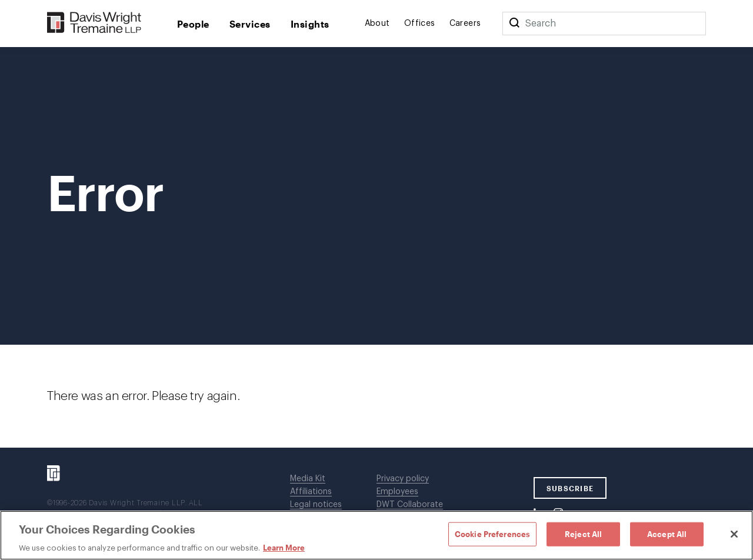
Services (250, 24)
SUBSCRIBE (570, 488)
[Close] (734, 534)
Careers (465, 24)
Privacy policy (403, 479)
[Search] (514, 24)
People (193, 24)
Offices (420, 24)
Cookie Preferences (492, 534)
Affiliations (311, 492)
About (377, 24)
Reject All (583, 534)
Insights (310, 24)
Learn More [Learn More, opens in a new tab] (284, 548)
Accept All (667, 534)
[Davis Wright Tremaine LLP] (94, 23)
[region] (376, 535)
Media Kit (308, 479)
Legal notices (316, 505)
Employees (397, 492)
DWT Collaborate (410, 505)
